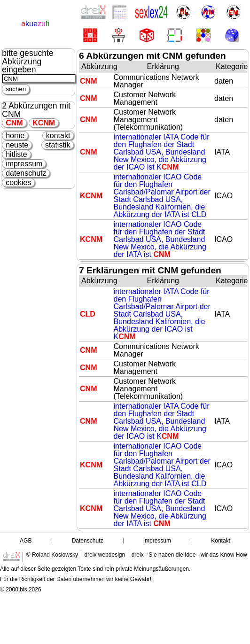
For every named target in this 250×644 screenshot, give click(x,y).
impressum (24, 164)
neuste (17, 145)
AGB (26, 541)
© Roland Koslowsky (52, 555)
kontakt (58, 136)
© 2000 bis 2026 (21, 590)
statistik (58, 145)
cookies (18, 182)
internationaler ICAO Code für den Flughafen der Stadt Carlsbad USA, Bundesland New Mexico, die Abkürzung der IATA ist (160, 239)
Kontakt (221, 541)
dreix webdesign (105, 555)
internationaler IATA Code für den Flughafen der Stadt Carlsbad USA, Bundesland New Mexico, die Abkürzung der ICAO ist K (162, 152)
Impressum (157, 541)
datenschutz (26, 173)
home (15, 136)
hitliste (16, 154)
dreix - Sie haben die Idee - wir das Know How (189, 555)
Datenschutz (88, 541)
